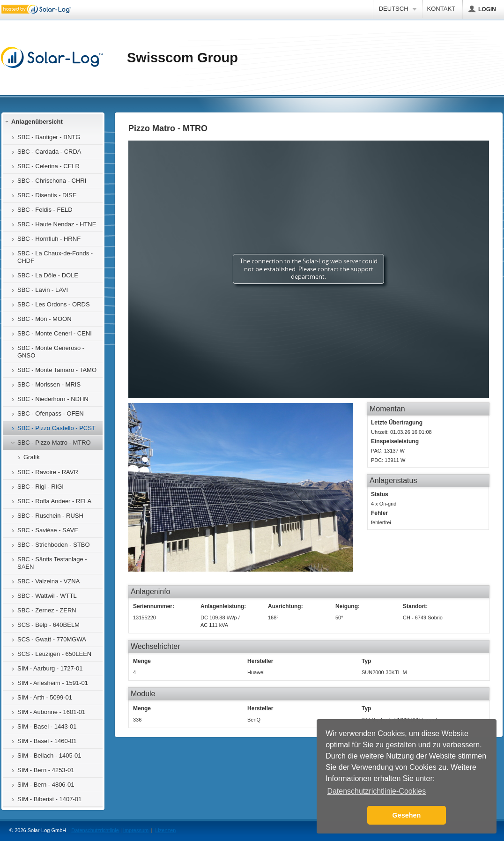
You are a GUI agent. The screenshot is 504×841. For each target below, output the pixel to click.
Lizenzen (165, 830)
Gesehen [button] (407, 815)
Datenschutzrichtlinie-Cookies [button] (376, 791)
